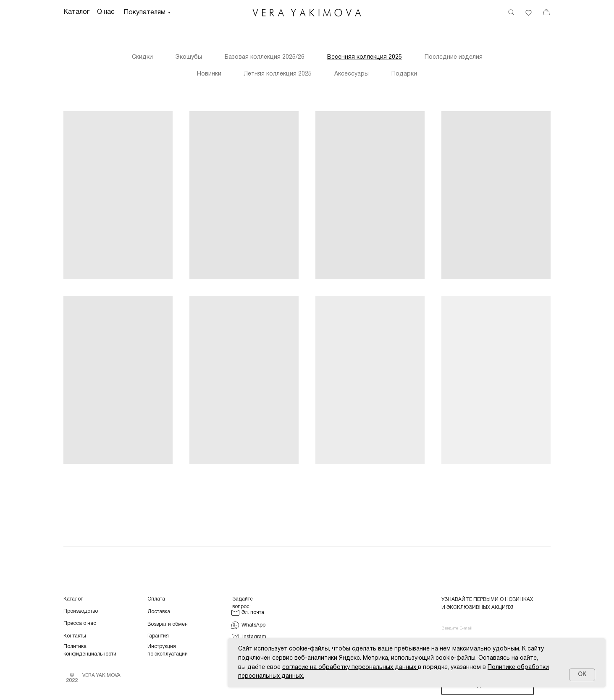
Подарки (404, 74)
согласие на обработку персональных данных (349, 667)
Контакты (75, 636)
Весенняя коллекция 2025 (365, 57)
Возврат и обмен (168, 624)
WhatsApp (253, 625)
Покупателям (144, 13)
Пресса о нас (80, 623)
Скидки (142, 57)
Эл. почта (253, 612)
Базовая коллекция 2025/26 (265, 57)
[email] (488, 629)
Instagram (254, 637)
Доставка (159, 612)
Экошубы (189, 57)
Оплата (156, 599)
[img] (307, 13)
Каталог (73, 599)
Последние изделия (454, 57)
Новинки (209, 74)
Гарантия (158, 636)
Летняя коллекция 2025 (278, 74)
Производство (81, 611)
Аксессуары (352, 74)
